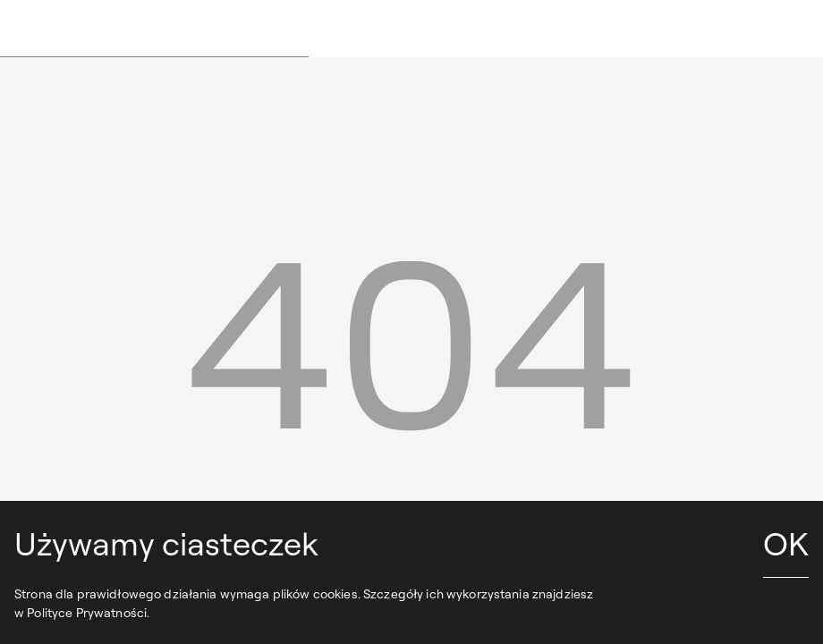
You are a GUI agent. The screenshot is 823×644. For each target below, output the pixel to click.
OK (786, 543)
